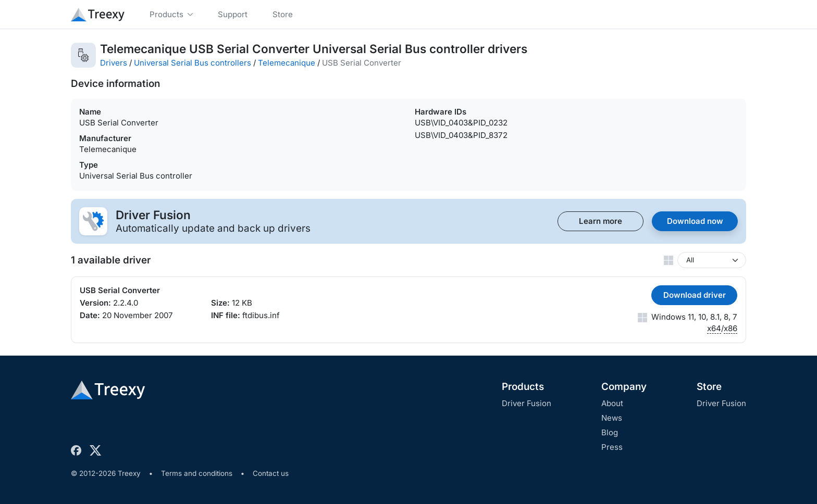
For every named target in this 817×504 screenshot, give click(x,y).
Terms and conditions (197, 473)
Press (612, 447)
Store (709, 387)
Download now (695, 221)
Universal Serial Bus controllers (193, 63)
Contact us (271, 473)
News (612, 418)
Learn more (601, 221)
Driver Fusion (527, 403)
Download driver (695, 295)
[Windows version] (712, 260)
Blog (610, 432)
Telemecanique (287, 63)
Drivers (114, 63)
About (612, 403)
